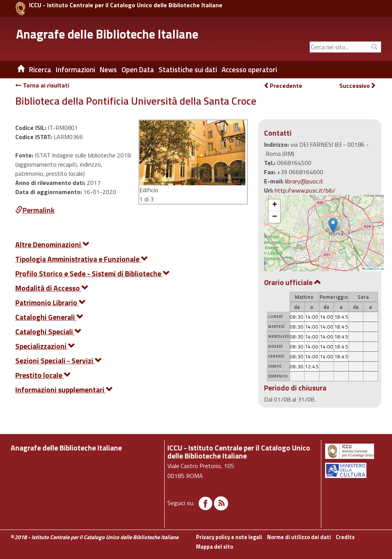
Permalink (35, 210)
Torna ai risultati (42, 85)
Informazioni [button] (75, 70)
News (108, 70)
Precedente (283, 86)
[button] (333, 225)
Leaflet (368, 269)
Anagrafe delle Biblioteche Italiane (107, 34)
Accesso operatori (249, 70)
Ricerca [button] (40, 70)
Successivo (358, 86)
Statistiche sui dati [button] (188, 70)
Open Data (138, 70)
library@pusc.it (304, 181)
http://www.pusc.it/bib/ (305, 190)
